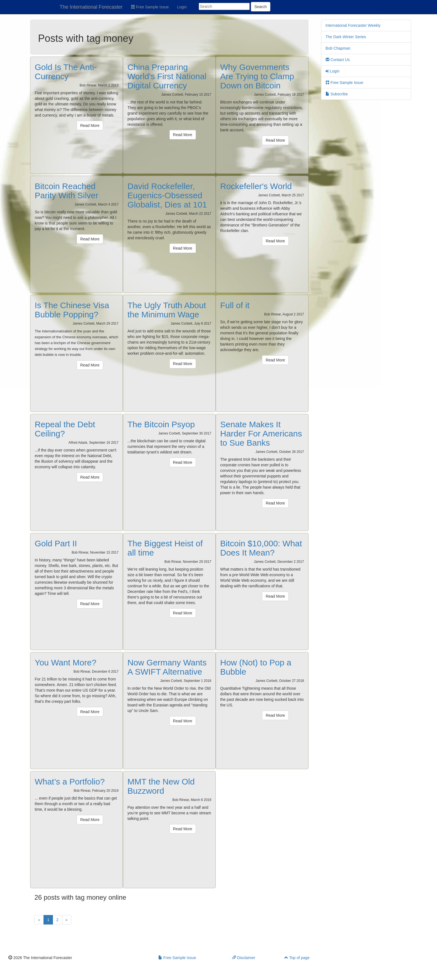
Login (182, 7)
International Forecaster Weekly (353, 25)
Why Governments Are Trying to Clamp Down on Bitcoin (257, 76)
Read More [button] (90, 125)
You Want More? (65, 662)
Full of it (235, 305)
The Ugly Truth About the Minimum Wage (167, 310)
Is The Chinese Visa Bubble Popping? (72, 310)
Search (261, 7)
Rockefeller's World (256, 186)
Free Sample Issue (150, 7)
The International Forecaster (91, 7)
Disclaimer (244, 958)
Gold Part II (56, 543)
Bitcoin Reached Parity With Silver (66, 191)
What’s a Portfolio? (70, 782)
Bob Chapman (338, 48)
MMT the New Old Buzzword (161, 786)
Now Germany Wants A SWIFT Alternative (167, 667)
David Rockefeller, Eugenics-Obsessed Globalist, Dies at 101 (167, 195)
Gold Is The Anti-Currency (66, 72)
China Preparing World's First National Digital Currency (167, 76)
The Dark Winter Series (346, 37)
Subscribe (337, 94)
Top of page (297, 958)
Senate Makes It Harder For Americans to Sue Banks (261, 434)
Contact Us (338, 60)
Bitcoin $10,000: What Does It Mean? (261, 548)
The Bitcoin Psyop (161, 424)
